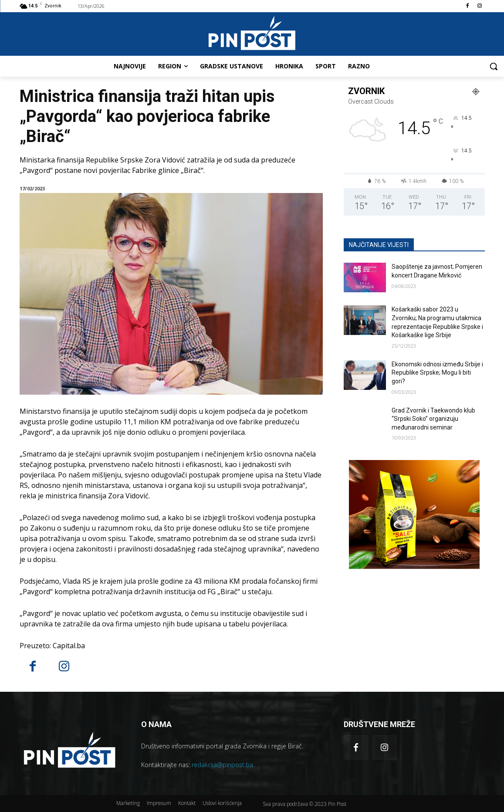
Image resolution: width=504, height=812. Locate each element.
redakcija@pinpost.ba (222, 765)
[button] (494, 66)
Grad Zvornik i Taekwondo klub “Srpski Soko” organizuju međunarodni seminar (433, 419)
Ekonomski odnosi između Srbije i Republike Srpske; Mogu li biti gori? (437, 373)
